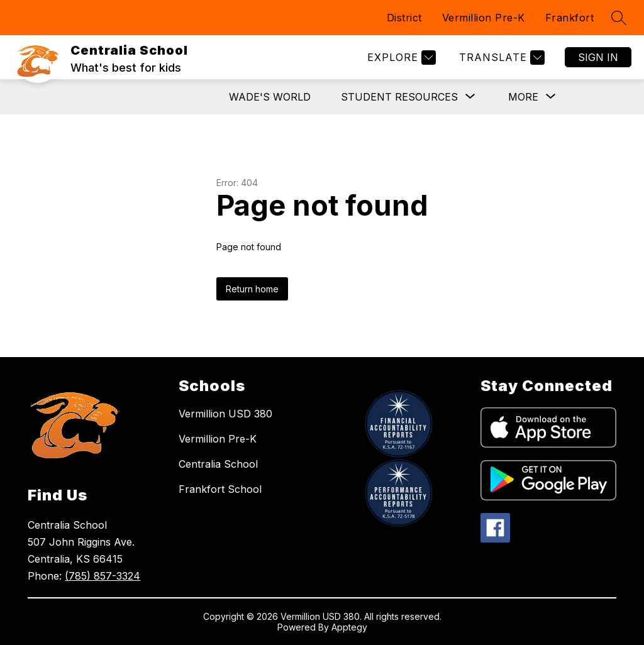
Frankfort (570, 18)
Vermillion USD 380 (225, 414)
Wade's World (270, 97)
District (404, 18)
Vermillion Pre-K (484, 18)
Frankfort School (220, 489)
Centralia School (218, 464)
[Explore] (400, 58)
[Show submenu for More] (523, 97)
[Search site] (619, 18)
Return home (252, 289)
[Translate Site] (500, 58)
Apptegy (349, 627)
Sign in (598, 57)
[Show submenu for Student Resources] (399, 97)
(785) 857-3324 (103, 576)
